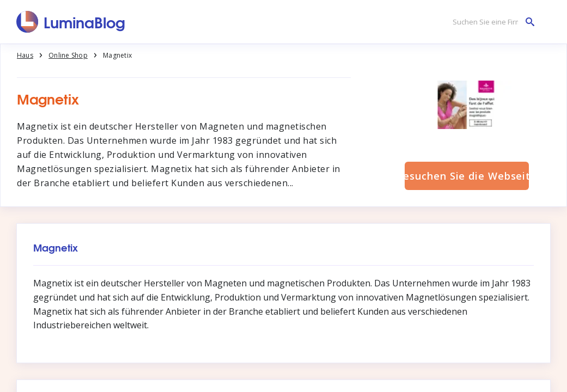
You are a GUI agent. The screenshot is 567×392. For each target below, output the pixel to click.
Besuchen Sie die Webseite (467, 176)
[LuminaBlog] (71, 22)
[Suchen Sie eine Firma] (491, 22)
